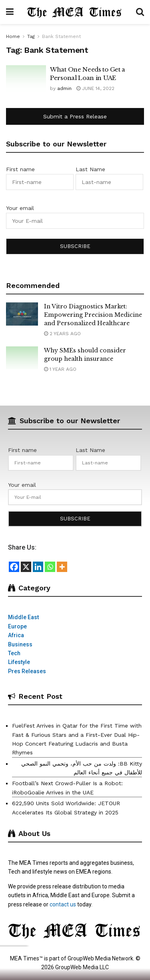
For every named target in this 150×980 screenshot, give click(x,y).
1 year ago (60, 369)
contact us (63, 904)
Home (13, 36)
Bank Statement (61, 36)
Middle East (23, 617)
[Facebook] (14, 567)
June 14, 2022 (95, 88)
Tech (14, 653)
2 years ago (62, 334)
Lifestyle (19, 662)
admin (64, 88)
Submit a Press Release (75, 116)
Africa (16, 635)
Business (20, 644)
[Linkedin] (38, 567)
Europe (17, 626)
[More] (62, 567)
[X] (26, 567)
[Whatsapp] (50, 567)
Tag (31, 36)
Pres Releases (27, 671)
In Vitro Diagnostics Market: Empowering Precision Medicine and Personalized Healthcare (93, 315)
